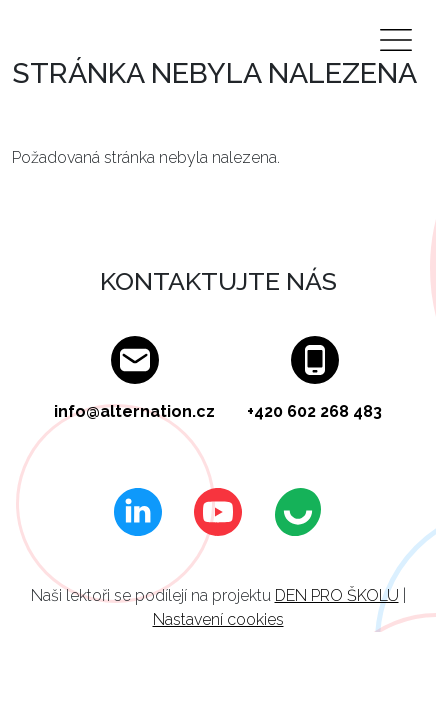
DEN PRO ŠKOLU (337, 595)
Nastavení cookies (218, 619)
